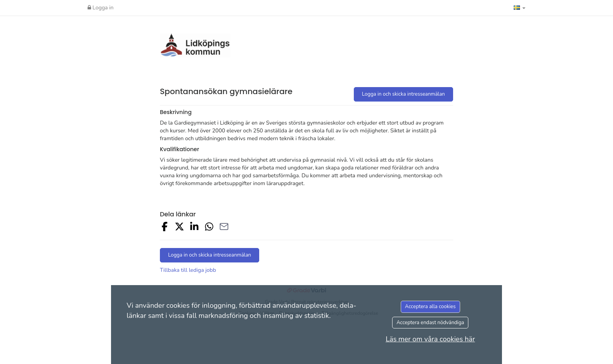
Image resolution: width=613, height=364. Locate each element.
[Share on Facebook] (165, 228)
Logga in (101, 8)
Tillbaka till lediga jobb (188, 270)
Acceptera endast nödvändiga (430, 323)
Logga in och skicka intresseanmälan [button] (403, 94)
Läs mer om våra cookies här (430, 339)
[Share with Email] (224, 228)
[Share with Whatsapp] (209, 228)
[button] (520, 8)
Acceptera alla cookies (430, 307)
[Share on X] (179, 228)
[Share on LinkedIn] (194, 228)
